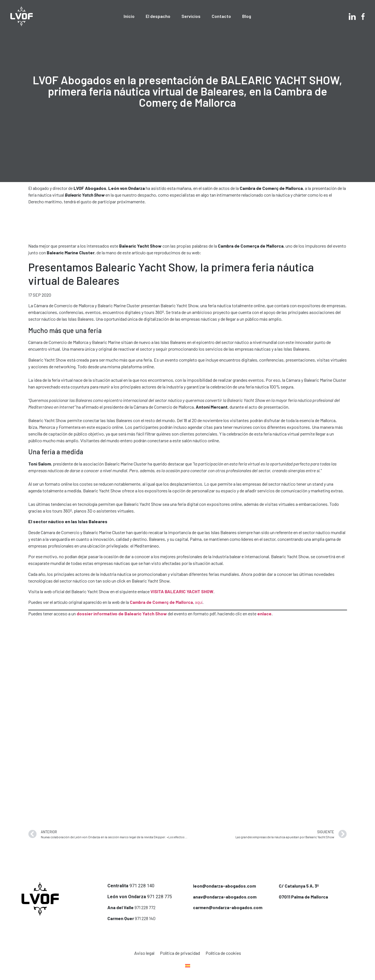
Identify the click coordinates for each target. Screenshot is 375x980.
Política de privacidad (180, 953)
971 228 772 (145, 907)
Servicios (191, 16)
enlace (264, 614)
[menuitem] (188, 966)
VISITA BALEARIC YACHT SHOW (182, 591)
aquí (199, 602)
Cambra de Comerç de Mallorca (161, 602)
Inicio (129, 16)
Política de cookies (223, 953)
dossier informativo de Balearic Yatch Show (122, 614)
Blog (247, 16)
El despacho (158, 16)
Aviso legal (144, 953)
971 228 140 (142, 886)
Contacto (221, 16)
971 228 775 (160, 897)
